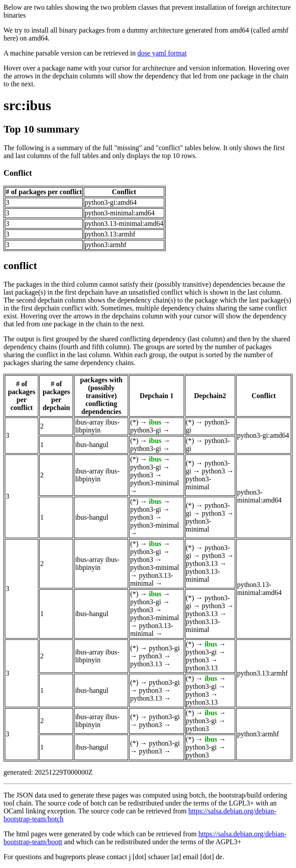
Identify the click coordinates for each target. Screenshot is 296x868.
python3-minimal (154, 483)
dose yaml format (162, 53)
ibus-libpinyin (97, 426)
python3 (141, 475)
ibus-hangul (92, 445)
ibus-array (89, 422)
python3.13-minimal (152, 579)
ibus (155, 422)
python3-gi (145, 430)
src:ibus (27, 105)
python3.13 (202, 563)
